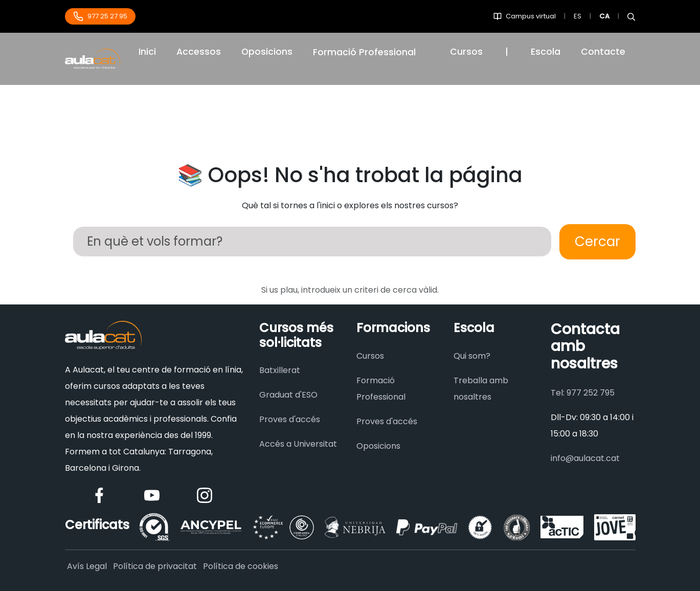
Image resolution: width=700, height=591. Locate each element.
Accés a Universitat (298, 444)
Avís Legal (87, 566)
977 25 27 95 (100, 16)
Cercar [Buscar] (597, 242)
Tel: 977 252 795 (583, 393)
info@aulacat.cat (585, 458)
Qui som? (472, 356)
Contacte (603, 52)
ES (578, 16)
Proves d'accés (290, 419)
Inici (147, 52)
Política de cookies (241, 566)
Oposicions (267, 52)
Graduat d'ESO (288, 395)
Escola (546, 52)
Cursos (466, 52)
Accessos (199, 52)
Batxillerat (280, 370)
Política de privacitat (155, 566)
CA (604, 16)
